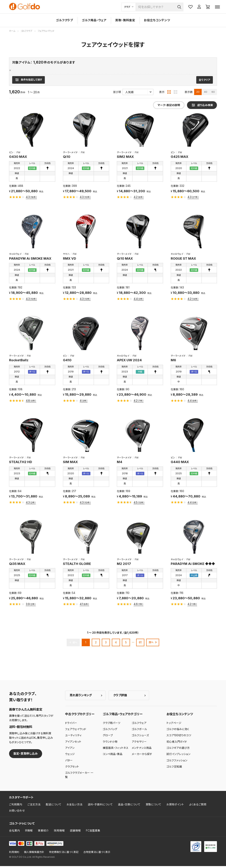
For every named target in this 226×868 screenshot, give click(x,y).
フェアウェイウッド (23, 70)
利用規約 (14, 854)
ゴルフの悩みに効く (178, 731)
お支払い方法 (75, 806)
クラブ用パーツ (112, 725)
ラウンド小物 (110, 743)
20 (198, 94)
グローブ (108, 737)
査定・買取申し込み (25, 755)
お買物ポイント (175, 806)
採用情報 (59, 832)
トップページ (174, 725)
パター (69, 762)
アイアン (70, 750)
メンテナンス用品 (142, 750)
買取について (153, 806)
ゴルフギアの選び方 (178, 750)
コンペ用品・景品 (113, 756)
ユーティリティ (73, 737)
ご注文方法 (34, 806)
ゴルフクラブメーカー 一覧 (79, 777)
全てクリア (204, 82)
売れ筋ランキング (81, 697)
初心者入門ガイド (177, 743)
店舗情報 (75, 832)
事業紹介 (43, 832)
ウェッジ (70, 756)
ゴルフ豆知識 (174, 768)
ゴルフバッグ (110, 731)
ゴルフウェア (139, 725)
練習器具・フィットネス (116, 750)
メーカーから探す (142, 756)
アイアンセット (73, 743)
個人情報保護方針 (34, 854)
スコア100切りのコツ (179, 737)
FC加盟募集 (93, 832)
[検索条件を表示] (28, 82)
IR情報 (29, 832)
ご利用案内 (16, 806)
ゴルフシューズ (140, 737)
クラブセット (72, 768)
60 (213, 94)
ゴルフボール (139, 731)
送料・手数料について (100, 806)
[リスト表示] (176, 94)
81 (140, 644)
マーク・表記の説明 (169, 107)
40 (206, 94)
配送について (54, 806)
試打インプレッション (178, 756)
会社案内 (14, 832)
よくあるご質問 (198, 806)
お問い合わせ (17, 813)
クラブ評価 (120, 697)
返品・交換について (129, 806)
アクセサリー (139, 743)
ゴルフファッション (177, 762)
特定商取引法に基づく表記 (64, 854)
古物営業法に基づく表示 (97, 854)
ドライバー (71, 725)
